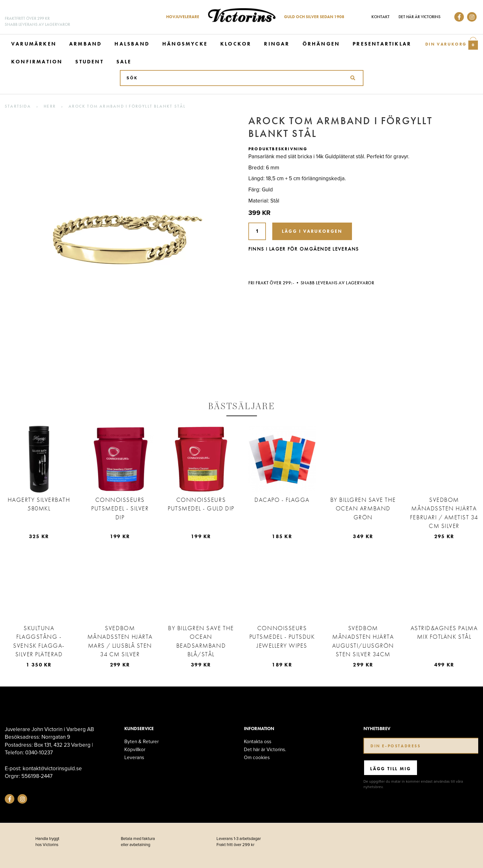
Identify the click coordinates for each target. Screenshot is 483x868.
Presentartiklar (382, 44)
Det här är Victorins (420, 17)
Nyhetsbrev (377, 729)
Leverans (134, 757)
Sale (124, 62)
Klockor (236, 44)
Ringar (277, 44)
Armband (85, 44)
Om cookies (257, 757)
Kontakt (381, 17)
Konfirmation (37, 62)
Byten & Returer (142, 741)
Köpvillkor (135, 749)
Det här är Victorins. (265, 749)
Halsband (132, 44)
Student (89, 62)
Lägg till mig (391, 769)
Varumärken (34, 44)
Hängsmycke (185, 44)
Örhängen (321, 44)
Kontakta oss (258, 741)
